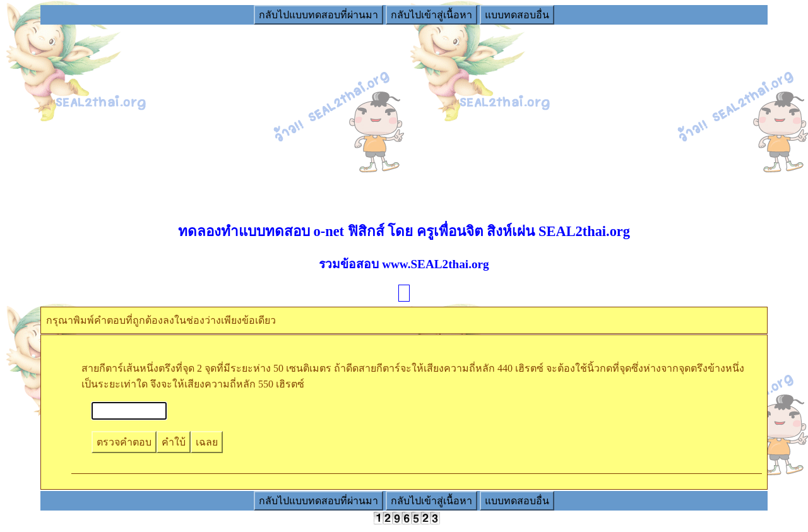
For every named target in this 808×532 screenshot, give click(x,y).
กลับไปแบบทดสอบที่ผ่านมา (318, 15)
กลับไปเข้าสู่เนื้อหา (431, 15)
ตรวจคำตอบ (124, 442)
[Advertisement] (404, 114)
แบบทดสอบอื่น (517, 15)
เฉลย (207, 442)
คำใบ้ (174, 442)
